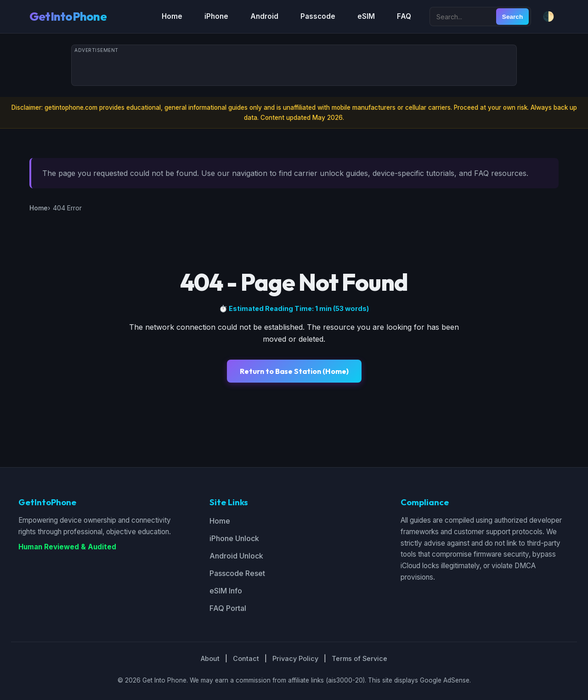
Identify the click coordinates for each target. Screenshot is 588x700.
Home (172, 16)
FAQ (404, 16)
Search (512, 17)
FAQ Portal (228, 608)
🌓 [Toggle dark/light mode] (548, 16)
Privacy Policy (295, 658)
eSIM (366, 16)
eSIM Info (226, 591)
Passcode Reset (237, 573)
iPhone (216, 16)
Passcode (318, 16)
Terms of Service (359, 658)
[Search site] (464, 17)
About (210, 658)
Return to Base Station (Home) (294, 371)
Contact (246, 658)
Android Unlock (236, 556)
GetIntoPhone (68, 16)
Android (264, 16)
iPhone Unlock (234, 538)
